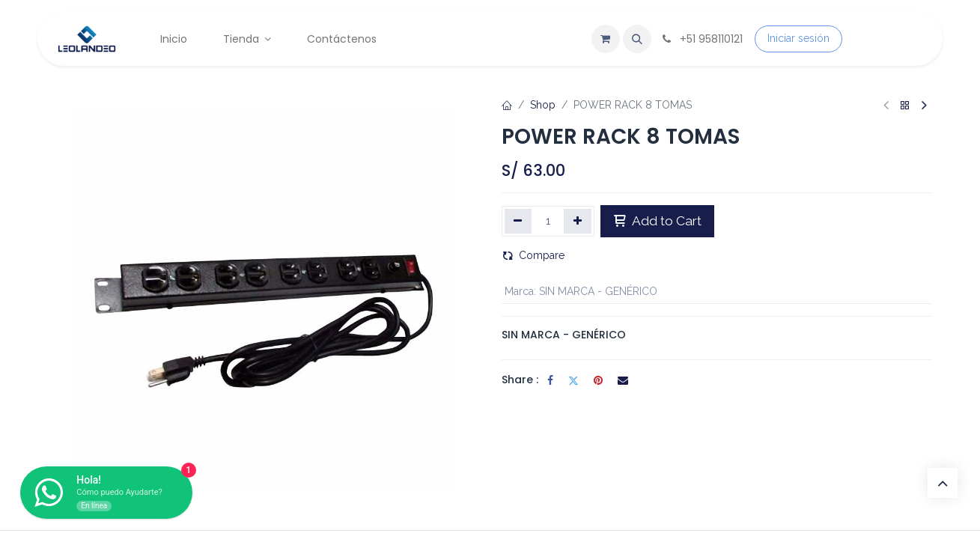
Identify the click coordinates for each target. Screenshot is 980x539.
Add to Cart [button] (657, 221)
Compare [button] (533, 255)
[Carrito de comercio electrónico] (606, 39)
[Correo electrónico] (623, 380)
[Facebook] (550, 380)
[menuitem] (174, 39)
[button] (637, 39)
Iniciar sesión (798, 38)
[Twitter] (573, 380)
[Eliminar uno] (518, 221)
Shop (543, 105)
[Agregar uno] (578, 221)
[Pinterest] (598, 380)
